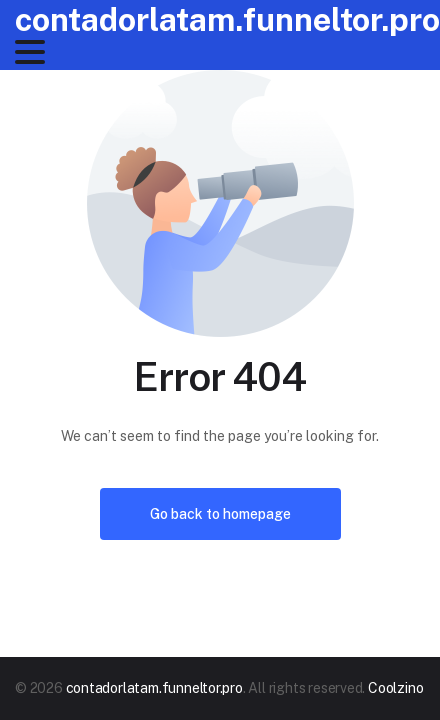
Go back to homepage (220, 514)
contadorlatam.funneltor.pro (227, 19)
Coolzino (395, 688)
